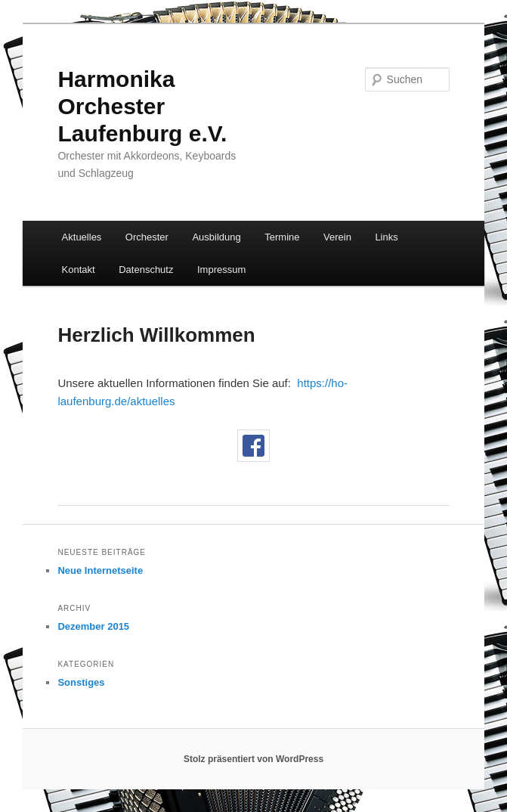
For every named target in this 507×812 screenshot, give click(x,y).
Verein (337, 237)
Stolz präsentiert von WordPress (253, 759)
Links (386, 237)
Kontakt (79, 270)
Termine (282, 237)
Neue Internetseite (100, 570)
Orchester (147, 237)
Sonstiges (81, 682)
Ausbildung (216, 237)
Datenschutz (146, 270)
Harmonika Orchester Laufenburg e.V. (142, 106)
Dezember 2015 (93, 626)
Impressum (221, 270)
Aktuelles (82, 237)
